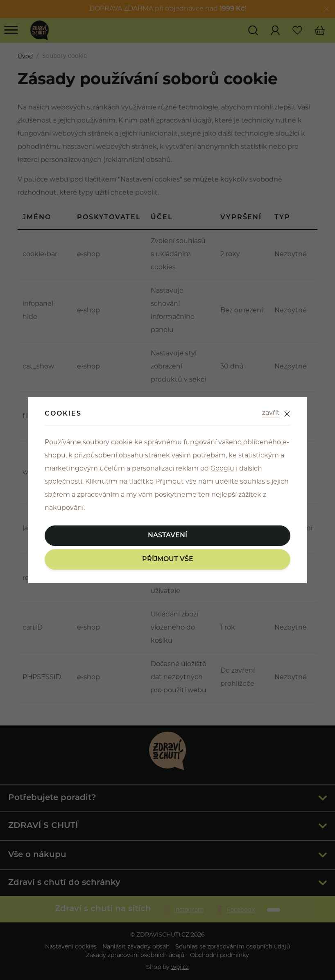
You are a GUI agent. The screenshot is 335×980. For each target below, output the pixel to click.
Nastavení (167, 536)
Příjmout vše (168, 559)
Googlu (222, 469)
